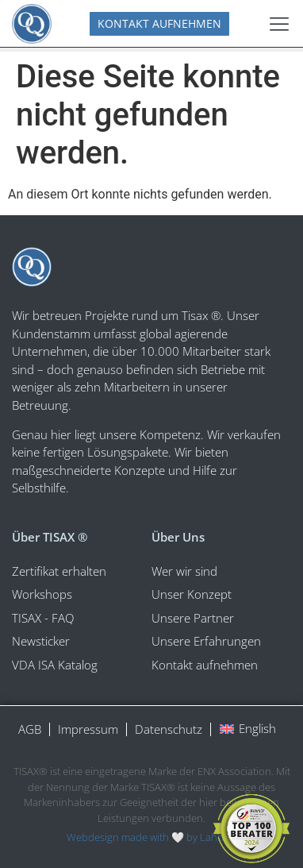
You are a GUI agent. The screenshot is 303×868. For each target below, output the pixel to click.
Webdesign (93, 837)
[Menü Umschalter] (279, 24)
